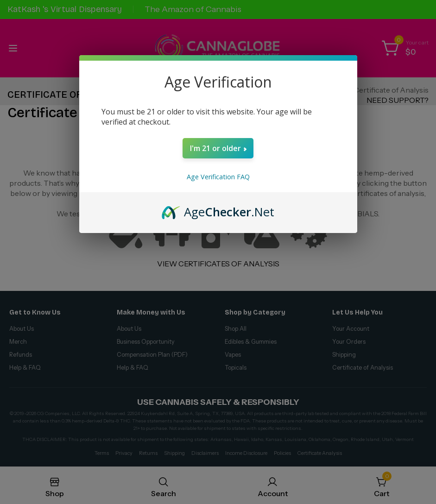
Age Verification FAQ (218, 177)
